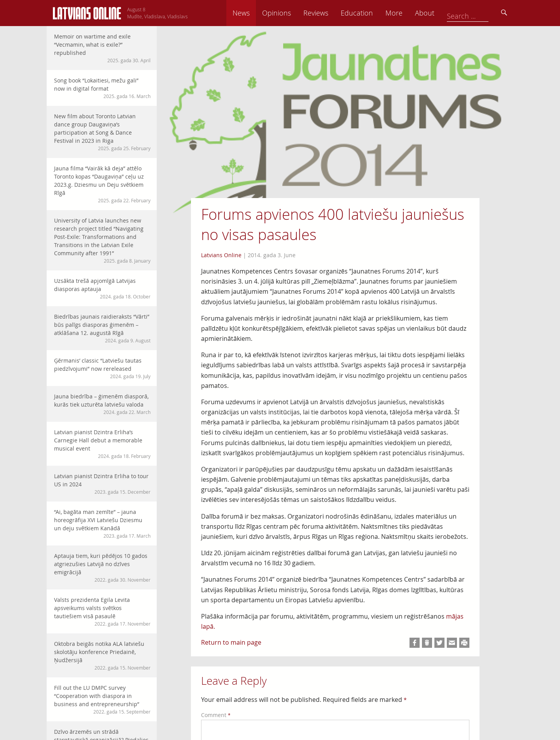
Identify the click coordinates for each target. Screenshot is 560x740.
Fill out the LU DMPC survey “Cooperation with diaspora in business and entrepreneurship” (102, 700)
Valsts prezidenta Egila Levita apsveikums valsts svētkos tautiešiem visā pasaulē (102, 612)
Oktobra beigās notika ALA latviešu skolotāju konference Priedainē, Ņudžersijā (102, 656)
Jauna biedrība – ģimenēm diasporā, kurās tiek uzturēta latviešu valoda (102, 404)
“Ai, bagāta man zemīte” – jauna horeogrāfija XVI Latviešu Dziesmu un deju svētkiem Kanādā (102, 524)
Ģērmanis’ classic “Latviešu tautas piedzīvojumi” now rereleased (102, 368)
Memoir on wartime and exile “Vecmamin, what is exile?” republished (102, 48)
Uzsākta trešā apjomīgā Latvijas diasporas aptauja (102, 288)
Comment (216, 715)
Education (411, 13)
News (295, 13)
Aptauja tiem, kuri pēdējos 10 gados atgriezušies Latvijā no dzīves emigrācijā (102, 568)
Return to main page (231, 642)
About (479, 13)
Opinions (331, 13)
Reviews (370, 13)
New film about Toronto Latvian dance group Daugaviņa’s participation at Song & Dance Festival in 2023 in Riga (102, 132)
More (448, 13)
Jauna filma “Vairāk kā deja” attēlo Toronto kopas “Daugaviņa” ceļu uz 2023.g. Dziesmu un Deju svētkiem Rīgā (102, 184)
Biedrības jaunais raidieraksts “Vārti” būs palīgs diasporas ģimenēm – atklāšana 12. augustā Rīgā (102, 328)
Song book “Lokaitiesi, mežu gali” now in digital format (102, 88)
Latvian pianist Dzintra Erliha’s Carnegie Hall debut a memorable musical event (102, 444)
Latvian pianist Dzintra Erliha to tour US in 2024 (102, 484)
